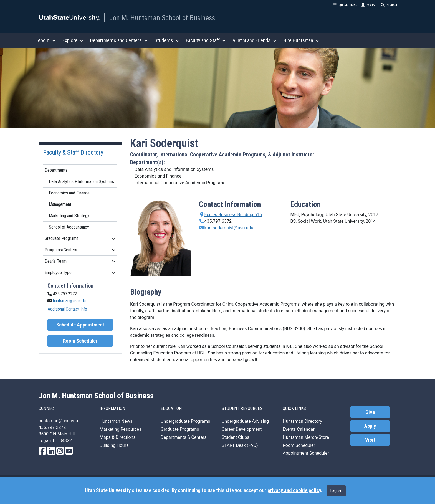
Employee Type (80, 273)
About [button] (47, 40)
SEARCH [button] (390, 5)
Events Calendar (299, 429)
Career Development (242, 429)
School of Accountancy (69, 227)
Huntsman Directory (302, 421)
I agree (336, 491)
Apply (370, 426)
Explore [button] (73, 40)
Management (60, 204)
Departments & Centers (184, 437)
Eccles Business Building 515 (233, 215)
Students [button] (167, 40)
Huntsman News (116, 421)
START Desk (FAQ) (240, 445)
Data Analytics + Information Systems (81, 182)
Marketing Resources (120, 429)
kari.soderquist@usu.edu (229, 228)
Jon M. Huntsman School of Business (162, 18)
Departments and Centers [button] (119, 40)
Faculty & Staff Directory (73, 152)
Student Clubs (235, 437)
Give (370, 412)
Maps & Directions (118, 437)
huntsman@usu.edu (69, 301)
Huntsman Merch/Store (306, 437)
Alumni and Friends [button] (255, 40)
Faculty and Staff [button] (206, 40)
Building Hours (114, 445)
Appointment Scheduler (306, 453)
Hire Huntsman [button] (301, 40)
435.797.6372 (218, 221)
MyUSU (369, 5)
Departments (56, 170)
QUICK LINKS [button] (345, 5)
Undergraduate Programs (185, 421)
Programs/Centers (80, 250)
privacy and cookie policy (294, 490)
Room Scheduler (80, 341)
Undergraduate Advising (245, 421)
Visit (370, 440)
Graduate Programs (80, 238)
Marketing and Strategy (69, 216)
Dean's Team (80, 261)
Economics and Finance (69, 193)
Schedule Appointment (80, 325)
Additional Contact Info (67, 309)
